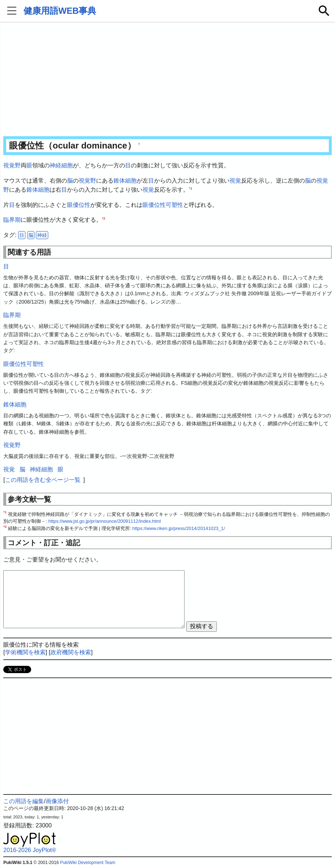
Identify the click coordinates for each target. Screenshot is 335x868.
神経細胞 (61, 165)
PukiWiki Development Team (88, 863)
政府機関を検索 (71, 652)
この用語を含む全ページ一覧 (43, 480)
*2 (104, 218)
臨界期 (12, 220)
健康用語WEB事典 (60, 11)
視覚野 (12, 165)
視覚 (235, 181)
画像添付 (57, 801)
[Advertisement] (167, 80)
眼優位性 (79, 205)
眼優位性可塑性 (163, 205)
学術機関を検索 (25, 652)
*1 (191, 188)
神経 (42, 235)
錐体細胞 (125, 181)
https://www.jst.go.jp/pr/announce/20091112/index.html (104, 521)
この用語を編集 (24, 801)
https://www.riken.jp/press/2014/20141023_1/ (179, 528)
